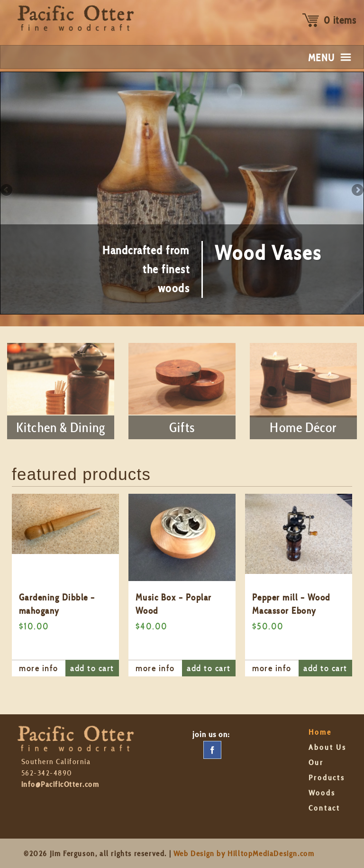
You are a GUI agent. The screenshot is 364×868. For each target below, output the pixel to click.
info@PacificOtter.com (60, 784)
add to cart (92, 668)
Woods (322, 793)
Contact (324, 808)
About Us (328, 747)
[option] (65, 585)
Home (320, 732)
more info (38, 668)
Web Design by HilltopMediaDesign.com (244, 854)
